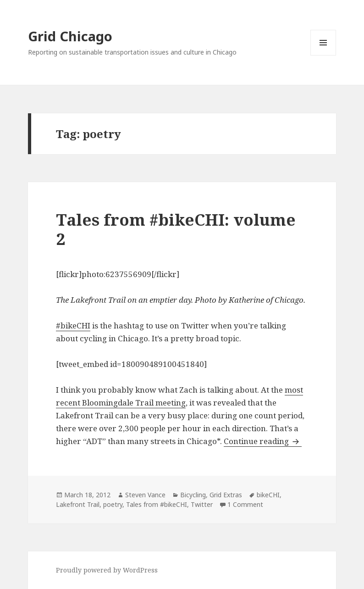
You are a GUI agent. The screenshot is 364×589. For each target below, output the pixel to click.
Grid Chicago (70, 36)
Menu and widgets (323, 55)
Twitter (202, 504)
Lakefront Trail (78, 504)
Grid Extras (226, 495)
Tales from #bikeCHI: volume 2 (176, 229)
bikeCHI (268, 495)
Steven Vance (145, 495)
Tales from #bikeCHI (157, 504)
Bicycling (193, 495)
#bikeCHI (73, 325)
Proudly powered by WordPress (107, 570)
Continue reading (263, 441)
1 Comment (245, 504)
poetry (113, 504)
